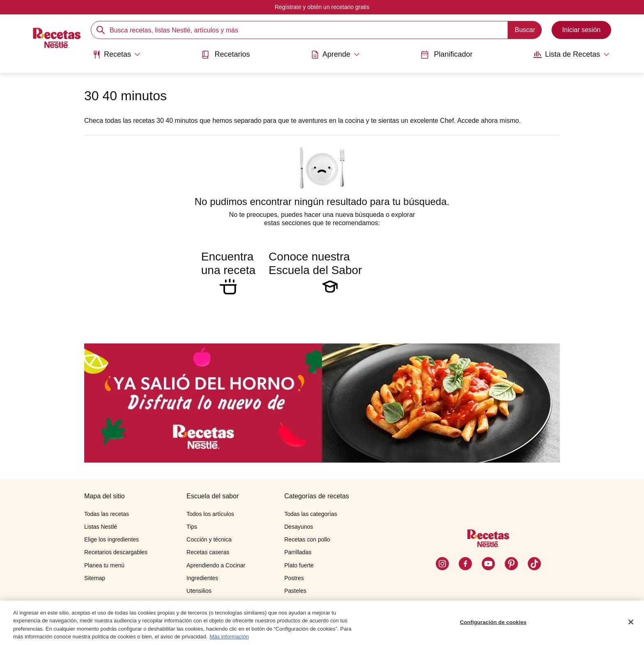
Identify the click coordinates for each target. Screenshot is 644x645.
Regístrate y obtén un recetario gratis (322, 7)
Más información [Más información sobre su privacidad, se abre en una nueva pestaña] (229, 637)
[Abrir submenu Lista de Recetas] (572, 55)
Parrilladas (298, 552)
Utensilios (199, 591)
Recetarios (225, 54)
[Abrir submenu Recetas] (116, 55)
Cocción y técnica (209, 539)
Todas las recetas (107, 514)
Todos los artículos (210, 514)
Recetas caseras (208, 552)
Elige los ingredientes (112, 539)
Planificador (446, 54)
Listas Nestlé (101, 527)
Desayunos (299, 527)
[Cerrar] (631, 622)
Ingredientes (202, 578)
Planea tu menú (104, 565)
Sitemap (95, 578)
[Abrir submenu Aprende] (335, 55)
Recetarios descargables (116, 552)
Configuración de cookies (493, 623)
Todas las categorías (310, 514)
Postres (294, 578)
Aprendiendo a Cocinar (216, 565)
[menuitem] (116, 58)
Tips (192, 527)
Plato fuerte (299, 565)
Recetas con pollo (307, 539)
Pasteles (295, 591)
